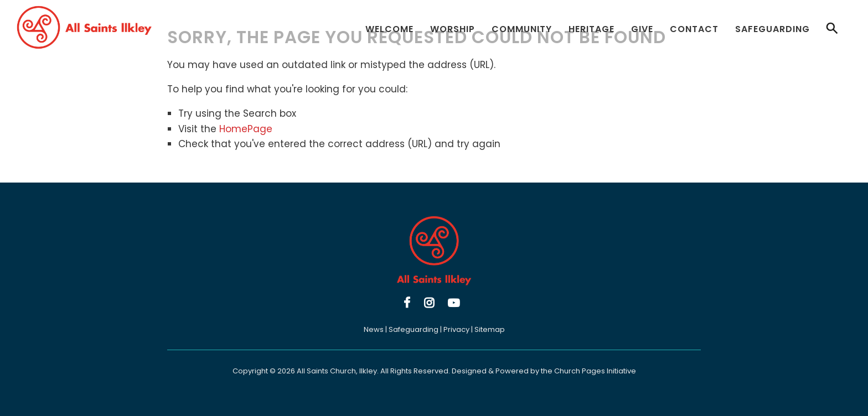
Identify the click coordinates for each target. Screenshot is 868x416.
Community (522, 29)
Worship (453, 29)
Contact (694, 29)
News (374, 329)
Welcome (389, 29)
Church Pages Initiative (595, 371)
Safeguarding (773, 29)
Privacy (456, 329)
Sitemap (490, 329)
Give (642, 29)
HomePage (246, 129)
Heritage (591, 29)
